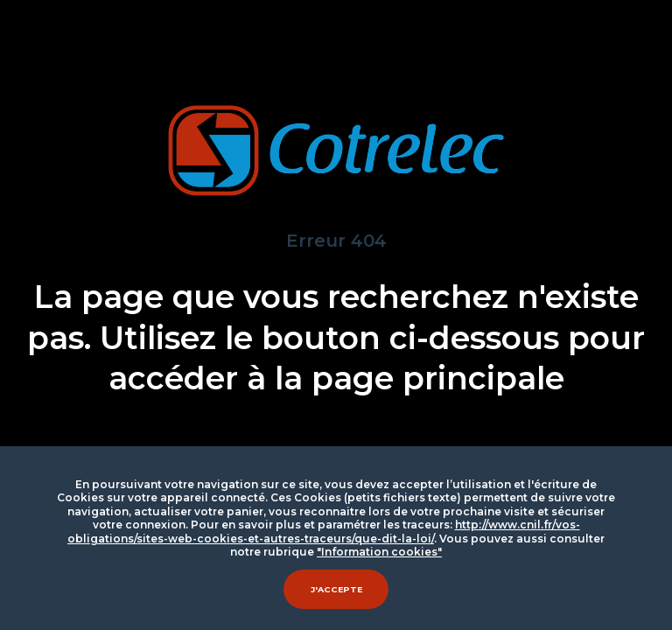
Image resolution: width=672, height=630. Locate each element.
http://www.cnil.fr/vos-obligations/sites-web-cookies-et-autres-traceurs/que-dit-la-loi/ (324, 532)
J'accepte (336, 589)
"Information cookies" (379, 552)
